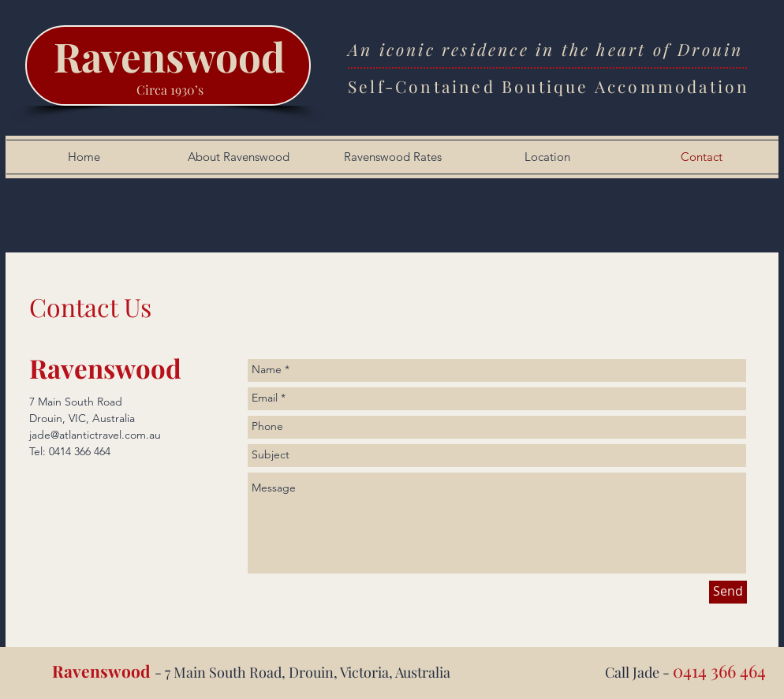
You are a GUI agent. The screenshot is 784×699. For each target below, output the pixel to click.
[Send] (728, 592)
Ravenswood (170, 56)
